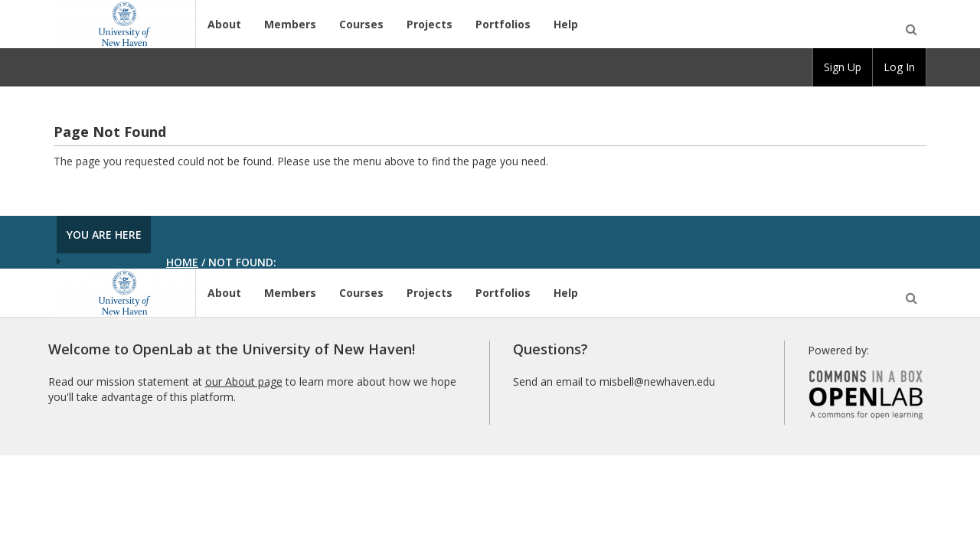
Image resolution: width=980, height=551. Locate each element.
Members (290, 24)
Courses (361, 24)
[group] (843, 67)
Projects (430, 24)
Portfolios (503, 24)
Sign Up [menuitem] (843, 67)
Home (182, 262)
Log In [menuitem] (899, 67)
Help (566, 24)
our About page (244, 381)
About (224, 24)
